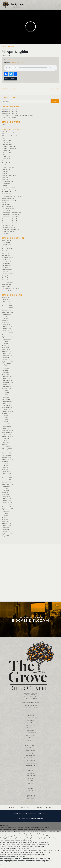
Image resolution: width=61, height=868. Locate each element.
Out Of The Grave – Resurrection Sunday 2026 (17, 115)
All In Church (6, 140)
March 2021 (6, 424)
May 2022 (5, 395)
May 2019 (5, 467)
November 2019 (7, 455)
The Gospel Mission (8, 208)
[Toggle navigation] (58, 5)
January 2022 (7, 403)
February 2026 (7, 302)
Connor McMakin (8, 249)
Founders (5, 161)
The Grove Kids (30, 765)
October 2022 (7, 385)
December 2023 (7, 356)
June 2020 (5, 441)
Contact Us (30, 740)
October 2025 (6, 310)
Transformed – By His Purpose (12, 221)
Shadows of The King (9, 200)
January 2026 (7, 304)
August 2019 (6, 461)
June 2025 (5, 318)
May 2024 (5, 345)
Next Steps (30, 773)
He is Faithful (6, 165)
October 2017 (6, 507)
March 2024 (6, 349)
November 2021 (7, 407)
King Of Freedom (8, 181)
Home (4, 46)
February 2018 (7, 499)
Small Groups (30, 751)
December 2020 (7, 430)
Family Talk (6, 157)
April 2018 (5, 494)
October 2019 (6, 457)
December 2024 (7, 331)
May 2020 (5, 443)
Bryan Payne (6, 245)
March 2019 (6, 472)
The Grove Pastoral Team (10, 288)
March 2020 (6, 447)
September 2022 (7, 387)
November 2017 (7, 505)
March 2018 (6, 496)
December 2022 (7, 380)
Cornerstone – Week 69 (9, 117)
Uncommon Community (10, 229)
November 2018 (7, 480)
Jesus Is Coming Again (9, 175)
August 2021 (6, 414)
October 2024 (7, 335)
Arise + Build (6, 142)
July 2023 (5, 366)
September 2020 (8, 436)
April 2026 (5, 298)
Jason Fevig (6, 263)
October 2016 (6, 532)
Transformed (6, 210)
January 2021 (6, 428)
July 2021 (5, 416)
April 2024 (5, 347)
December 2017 (7, 503)
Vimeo (50, 808)
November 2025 (7, 308)
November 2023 (7, 358)
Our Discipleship (31, 733)
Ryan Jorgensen (7, 282)
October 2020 (7, 434)
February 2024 (7, 351)
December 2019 (7, 453)
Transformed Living (8, 227)
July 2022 (5, 391)
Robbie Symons (7, 278)
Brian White (6, 243)
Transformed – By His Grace (11, 215)
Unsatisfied (5, 233)
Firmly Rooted (7, 159)
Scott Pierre (6, 286)
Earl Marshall (6, 259)
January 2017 (6, 525)
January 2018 (6, 501)
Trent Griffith (6, 290)
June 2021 (5, 418)
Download (10, 79)
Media (31, 738)
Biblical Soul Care (31, 748)
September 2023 (7, 362)
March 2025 (6, 324)
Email (13, 808)
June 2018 (5, 490)
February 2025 (7, 327)
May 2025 (5, 320)
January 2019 (6, 476)
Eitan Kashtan (7, 261)
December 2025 (7, 306)
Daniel (11, 60)
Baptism (30, 778)
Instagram (25, 808)
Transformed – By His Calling (11, 213)
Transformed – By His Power (11, 219)
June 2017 (5, 515)
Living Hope (6, 184)
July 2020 (5, 438)
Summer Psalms (7, 206)
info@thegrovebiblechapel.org (30, 703)
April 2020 (5, 445)
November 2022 (7, 382)
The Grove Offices (30, 706)
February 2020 (7, 449)
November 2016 (7, 530)
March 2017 (6, 521)
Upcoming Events (30, 791)
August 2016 (6, 536)
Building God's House (9, 146)
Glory (4, 125)
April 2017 (5, 519)
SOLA (4, 202)
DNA (3, 155)
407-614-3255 (30, 701)
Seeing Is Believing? (8, 198)
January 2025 (6, 329)
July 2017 (5, 513)
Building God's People (9, 148)
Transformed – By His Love (11, 217)
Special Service (7, 204)
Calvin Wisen (6, 247)
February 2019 (7, 474)
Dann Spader (6, 251)
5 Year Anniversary (8, 132)
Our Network (30, 735)
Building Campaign (30, 718)
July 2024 (5, 341)
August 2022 (6, 389)
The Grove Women (31, 758)
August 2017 (6, 511)
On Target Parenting (9, 190)
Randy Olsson (6, 276)
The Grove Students (31, 763)
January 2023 (7, 378)
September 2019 (7, 459)
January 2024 (7, 353)
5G (3, 134)
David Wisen (6, 255)
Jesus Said (5, 179)
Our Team (31, 730)
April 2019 (5, 470)
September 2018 (7, 484)
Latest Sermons (30, 801)
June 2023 (5, 368)
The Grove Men (30, 755)
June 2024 (5, 343)
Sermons (11, 46)
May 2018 (5, 492)
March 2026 (6, 300)
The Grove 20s (30, 761)
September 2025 (7, 312)
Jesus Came (6, 169)
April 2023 (5, 372)
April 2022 (5, 397)
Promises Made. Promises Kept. (12, 196)
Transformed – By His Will (10, 223)
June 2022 (5, 393)
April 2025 (5, 322)
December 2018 (7, 478)
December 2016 (7, 528)
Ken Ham (5, 267)
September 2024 (8, 337)
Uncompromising (8, 231)
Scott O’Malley (7, 284)
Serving (30, 781)
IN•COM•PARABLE (8, 167)
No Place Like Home (8, 188)
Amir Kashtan (7, 241)
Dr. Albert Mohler (8, 257)
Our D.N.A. (30, 723)
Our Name (30, 720)
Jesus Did (5, 171)
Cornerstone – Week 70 (10, 113)
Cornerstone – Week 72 (9, 109)
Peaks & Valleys (7, 194)
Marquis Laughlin (17, 62)
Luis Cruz (5, 272)
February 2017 (7, 523)
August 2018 (6, 486)
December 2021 (7, 405)
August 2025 (6, 314)
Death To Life (6, 152)
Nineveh (5, 186)
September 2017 (7, 509)
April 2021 (5, 422)
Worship (30, 753)
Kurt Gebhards (7, 270)
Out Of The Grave (8, 192)
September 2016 (7, 534)
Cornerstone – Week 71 (9, 111)
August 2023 (6, 364)
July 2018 (5, 488)
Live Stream (31, 799)
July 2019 (5, 463)
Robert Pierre (6, 280)
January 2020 (7, 451)
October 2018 (6, 482)
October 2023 (7, 360)
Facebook (38, 808)
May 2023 (5, 370)
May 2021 (5, 420)
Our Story (30, 728)
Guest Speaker (7, 163)
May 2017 (5, 517)
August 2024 (6, 339)
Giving (30, 783)
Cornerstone (6, 150)
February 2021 (7, 426)
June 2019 (5, 465)
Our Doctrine (30, 725)
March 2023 (6, 374)
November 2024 (7, 333)
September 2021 (7, 411)
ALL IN (4, 138)
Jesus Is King (6, 177)
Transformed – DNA (8, 225)
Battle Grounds (7, 144)
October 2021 (6, 409)
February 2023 (7, 376)
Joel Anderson (6, 265)
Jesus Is (4, 173)
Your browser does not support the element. (30, 68)
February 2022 (7, 401)
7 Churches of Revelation (10, 136)
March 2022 (6, 399)
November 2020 (7, 432)
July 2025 (5, 316)
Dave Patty (6, 253)
